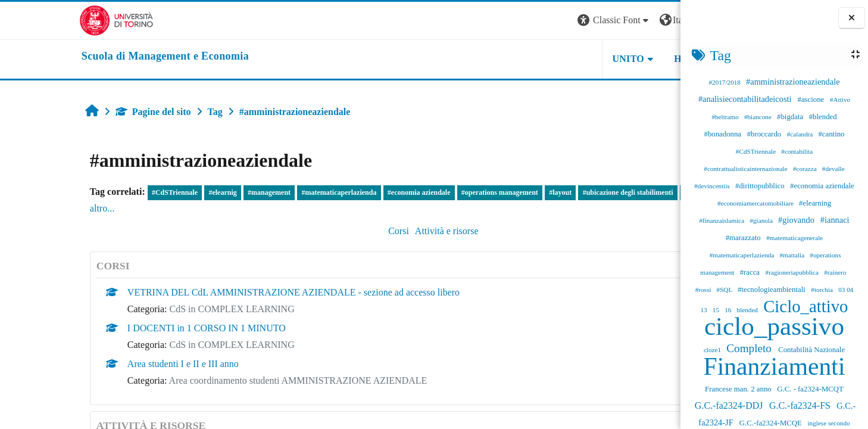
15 (717, 310)
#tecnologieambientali (772, 290)
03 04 (846, 290)
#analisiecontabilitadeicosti (746, 99)
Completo (750, 348)
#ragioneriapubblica (793, 272)
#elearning (815, 203)
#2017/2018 (725, 82)
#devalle (833, 169)
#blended (823, 117)
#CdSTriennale (757, 151)
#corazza (806, 169)
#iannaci (835, 220)
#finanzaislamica (722, 220)
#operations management (427, 192)
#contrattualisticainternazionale (746, 169)
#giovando (797, 220)
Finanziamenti (775, 366)
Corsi (312, 231)
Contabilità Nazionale (811, 350)
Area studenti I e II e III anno (110, 364)
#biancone (759, 117)
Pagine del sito (80, 112)
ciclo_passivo (774, 326)
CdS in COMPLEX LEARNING (159, 309)
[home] (86, 57)
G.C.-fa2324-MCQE (772, 423)
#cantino (831, 134)
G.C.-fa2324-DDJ (730, 405)
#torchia (822, 290)
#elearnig (150, 192)
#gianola (762, 220)
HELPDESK (605, 59)
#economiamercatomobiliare (756, 203)
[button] (519, 21)
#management (196, 192)
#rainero (835, 272)
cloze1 (713, 350)
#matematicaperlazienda (743, 255)
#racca (751, 272)
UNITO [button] (533, 59)
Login (660, 20)
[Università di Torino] (37, 19)
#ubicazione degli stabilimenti (555, 192)
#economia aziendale (822, 186)
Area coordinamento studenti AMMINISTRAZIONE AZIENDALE (225, 380)
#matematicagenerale (794, 238)
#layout (487, 192)
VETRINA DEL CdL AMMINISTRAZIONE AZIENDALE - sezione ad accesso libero (220, 292)
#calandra (801, 134)
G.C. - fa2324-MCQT (810, 389)
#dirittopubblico (761, 186)
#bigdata (791, 117)
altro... (66, 208)
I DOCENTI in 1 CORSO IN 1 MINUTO (133, 328)
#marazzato (744, 238)
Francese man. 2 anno (739, 389)
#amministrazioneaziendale (793, 82)
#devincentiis (713, 186)
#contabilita (797, 151)
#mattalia (793, 255)
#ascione (812, 100)
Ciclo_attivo (805, 306)
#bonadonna (724, 134)
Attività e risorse (360, 231)
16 (729, 310)
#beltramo (726, 117)
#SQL (725, 290)
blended (748, 310)
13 (704, 310)
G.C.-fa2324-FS (801, 405)
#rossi (704, 290)
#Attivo (840, 100)
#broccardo (765, 134)
